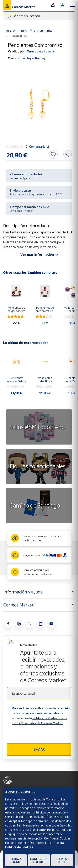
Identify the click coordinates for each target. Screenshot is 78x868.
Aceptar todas (62, 860)
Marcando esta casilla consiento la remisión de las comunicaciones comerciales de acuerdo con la (41, 716)
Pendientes (19, 36)
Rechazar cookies (16, 860)
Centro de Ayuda (20, 178)
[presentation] (38, 735)
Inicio (11, 31)
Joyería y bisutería (36, 31)
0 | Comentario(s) (37, 147)
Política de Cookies (19, 847)
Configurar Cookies (39, 860)
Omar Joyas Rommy (40, 51)
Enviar (39, 749)
